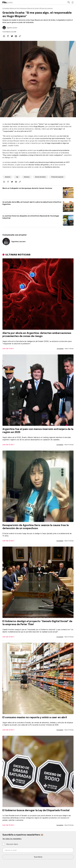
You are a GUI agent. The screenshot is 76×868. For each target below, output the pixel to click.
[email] (16, 36)
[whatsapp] (4, 36)
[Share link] (20, 36)
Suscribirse (38, 857)
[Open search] (69, 2)
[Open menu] (73, 2)
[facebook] (8, 36)
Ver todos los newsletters (12, 839)
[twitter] (12, 36)
